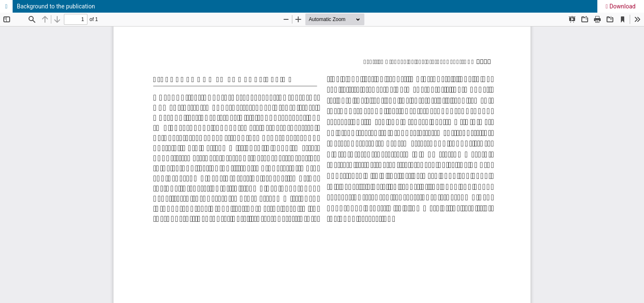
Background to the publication (56, 6)
